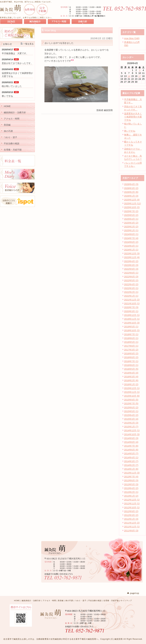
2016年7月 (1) (131, 361)
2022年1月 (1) (131, 296)
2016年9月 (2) (131, 354)
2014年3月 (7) (131, 461)
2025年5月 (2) (131, 215)
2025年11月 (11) (133, 204)
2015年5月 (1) (131, 411)
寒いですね (130, 131)
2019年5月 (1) (131, 327)
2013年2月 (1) (131, 492)
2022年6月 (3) (131, 277)
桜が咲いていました (12, 86)
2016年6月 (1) (131, 365)
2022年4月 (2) (131, 284)
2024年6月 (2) (131, 242)
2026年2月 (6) (131, 192)
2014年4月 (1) (131, 458)
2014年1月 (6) (131, 469)
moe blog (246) (132, 38)
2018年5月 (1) (131, 342)
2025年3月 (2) (131, 223)
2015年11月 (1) (132, 392)
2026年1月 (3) (131, 196)
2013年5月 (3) (131, 484)
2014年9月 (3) (131, 438)
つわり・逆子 (81, 601)
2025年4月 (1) (131, 219)
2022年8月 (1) (131, 273)
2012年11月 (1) (132, 504)
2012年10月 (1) (132, 508)
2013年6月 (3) (131, 480)
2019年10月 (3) (132, 323)
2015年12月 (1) (132, 388)
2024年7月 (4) (131, 238)
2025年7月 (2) (131, 211)
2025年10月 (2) (132, 207)
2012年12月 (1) (132, 500)
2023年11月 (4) (132, 257)
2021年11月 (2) (132, 300)
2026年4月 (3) (131, 184)
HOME (17, 601)
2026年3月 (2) (131, 188)
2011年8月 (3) (131, 531)
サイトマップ (126, 601)
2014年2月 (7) (131, 465)
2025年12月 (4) (132, 200)
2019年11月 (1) (132, 319)
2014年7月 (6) (131, 446)
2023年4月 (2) (131, 261)
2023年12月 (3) (132, 254)
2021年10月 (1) (132, 304)
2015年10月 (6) (132, 396)
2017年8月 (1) (131, 346)
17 (140, 76)
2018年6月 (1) (131, 338)
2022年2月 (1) (131, 292)
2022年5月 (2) (131, 280)
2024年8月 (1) (131, 234)
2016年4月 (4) (131, 373)
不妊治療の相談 (95, 601)
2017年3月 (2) (131, 350)
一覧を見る (28, 44)
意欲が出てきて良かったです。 (17, 63)
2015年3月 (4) (131, 419)
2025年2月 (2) (131, 227)
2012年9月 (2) (131, 511)
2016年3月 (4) (131, 377)
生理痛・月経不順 (111, 601)
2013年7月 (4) (131, 477)
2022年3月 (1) (131, 288)
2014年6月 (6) (131, 450)
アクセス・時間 (49, 601)
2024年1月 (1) (131, 250)
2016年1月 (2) (131, 384)
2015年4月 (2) (131, 415)
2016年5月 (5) (131, 369)
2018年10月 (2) (132, 330)
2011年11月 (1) (132, 527)
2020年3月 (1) (131, 311)
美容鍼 (61, 601)
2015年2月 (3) (131, 423)
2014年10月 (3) (132, 434)
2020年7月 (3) (131, 307)
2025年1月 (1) (131, 230)
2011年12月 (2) (132, 523)
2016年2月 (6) (131, 380)
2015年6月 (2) (131, 408)
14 (129, 76)
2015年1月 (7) (131, 427)
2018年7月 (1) (131, 334)
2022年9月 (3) (131, 269)
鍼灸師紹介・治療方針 (31, 601)
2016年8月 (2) (131, 357)
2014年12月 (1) (132, 430)
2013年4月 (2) (131, 488)
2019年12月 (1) (132, 315)
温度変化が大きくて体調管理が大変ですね (133, 117)
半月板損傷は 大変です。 (15, 53)
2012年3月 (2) (131, 515)
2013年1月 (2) (131, 496)
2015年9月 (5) (131, 400)
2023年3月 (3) (131, 265)
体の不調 (69, 601)
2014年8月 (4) (131, 442)
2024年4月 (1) (131, 246)
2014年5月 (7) (131, 454)
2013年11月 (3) (132, 473)
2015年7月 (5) (131, 404)
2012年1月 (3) (131, 519)
